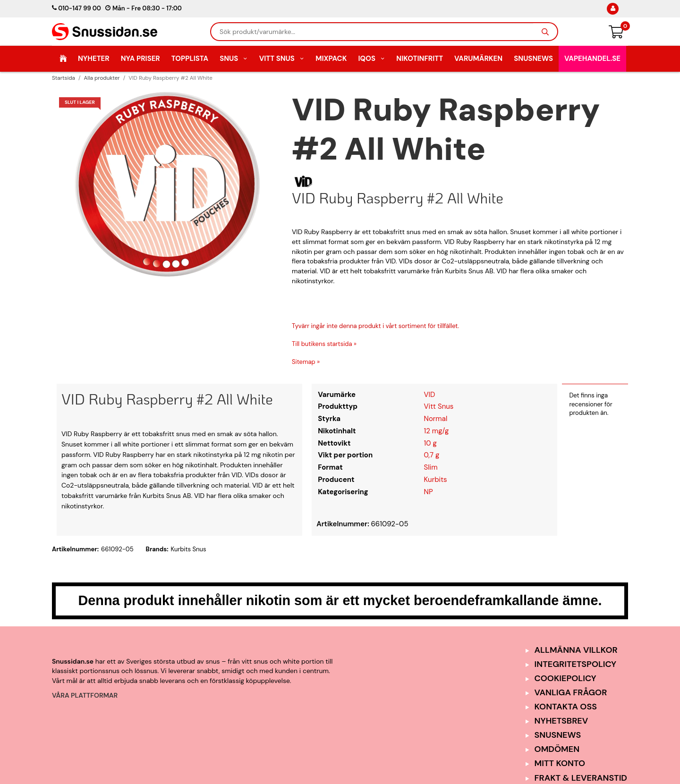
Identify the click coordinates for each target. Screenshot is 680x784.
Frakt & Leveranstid (581, 778)
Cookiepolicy (565, 678)
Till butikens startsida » (324, 344)
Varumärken (478, 59)
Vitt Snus (282, 59)
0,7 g (432, 455)
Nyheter (94, 59)
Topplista (190, 59)
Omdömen (557, 749)
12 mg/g (437, 431)
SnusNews (533, 59)
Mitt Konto (560, 763)
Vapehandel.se (592, 59)
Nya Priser (140, 59)
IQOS (371, 59)
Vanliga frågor (571, 692)
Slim (431, 467)
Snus (234, 59)
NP (429, 492)
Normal (436, 419)
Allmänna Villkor (576, 650)
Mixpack (331, 59)
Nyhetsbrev (561, 721)
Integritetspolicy (576, 664)
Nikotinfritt (420, 59)
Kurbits (436, 480)
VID (430, 395)
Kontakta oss (566, 707)
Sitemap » (306, 362)
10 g (430, 443)
